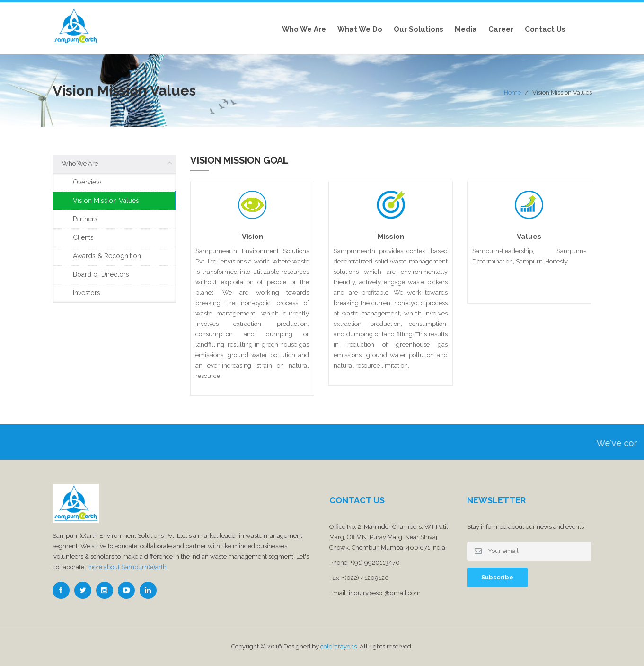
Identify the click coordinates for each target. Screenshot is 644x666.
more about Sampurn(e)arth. (128, 567)
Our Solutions (419, 29)
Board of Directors (101, 274)
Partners (85, 219)
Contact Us (545, 29)
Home (512, 92)
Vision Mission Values (106, 201)
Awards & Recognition (107, 256)
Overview (87, 182)
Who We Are (304, 29)
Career (501, 29)
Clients (83, 237)
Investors (87, 293)
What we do (360, 29)
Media (466, 29)
